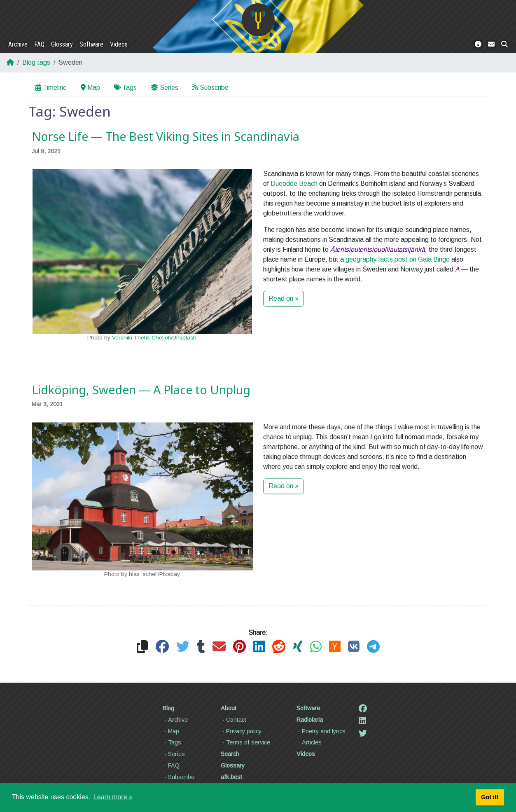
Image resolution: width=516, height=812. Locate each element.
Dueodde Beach (294, 184)
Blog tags (36, 62)
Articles (309, 742)
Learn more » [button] (113, 797)
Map (90, 88)
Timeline (51, 88)
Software (91, 44)
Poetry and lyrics (321, 731)
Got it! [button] (490, 797)
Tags (125, 88)
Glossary (62, 44)
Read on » (284, 298)
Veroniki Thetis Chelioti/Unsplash (154, 338)
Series (165, 88)
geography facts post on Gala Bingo (398, 259)
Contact (233, 720)
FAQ (39, 44)
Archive (18, 44)
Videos (119, 44)
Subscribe (210, 88)
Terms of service (245, 742)
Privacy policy (241, 731)
